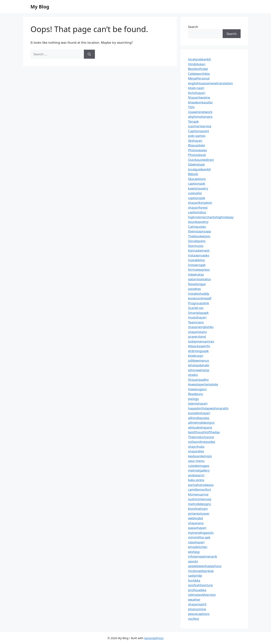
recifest (194, 619)
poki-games (197, 136)
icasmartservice (200, 126)
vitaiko (193, 375)
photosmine (197, 609)
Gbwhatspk (197, 164)
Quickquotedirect (201, 160)
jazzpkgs (194, 289)
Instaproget (197, 265)
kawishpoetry (198, 188)
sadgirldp (195, 575)
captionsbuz (197, 212)
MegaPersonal (199, 78)
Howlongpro (197, 389)
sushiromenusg (200, 499)
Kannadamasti (199, 250)
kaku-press (196, 480)
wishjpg (194, 552)
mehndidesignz (200, 504)
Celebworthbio (199, 74)
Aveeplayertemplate (203, 384)
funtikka (194, 580)
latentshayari (198, 403)
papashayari (197, 528)
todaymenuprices (201, 341)
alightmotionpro (200, 117)
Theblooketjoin (199, 236)
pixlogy (194, 399)
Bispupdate (197, 145)
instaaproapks (199, 255)
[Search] (89, 54)
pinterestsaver (199, 513)
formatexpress (199, 270)
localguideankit (200, 59)
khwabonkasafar (200, 102)
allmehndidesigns (201, 422)
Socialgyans (197, 241)
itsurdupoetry (198, 222)
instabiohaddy (199, 294)
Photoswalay (198, 150)
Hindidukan (197, 64)
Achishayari (197, 93)
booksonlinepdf (200, 298)
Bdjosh (193, 174)
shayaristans (197, 332)
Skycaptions (197, 179)
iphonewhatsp (199, 370)
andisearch (196, 475)
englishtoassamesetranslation (211, 83)
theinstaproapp (200, 231)
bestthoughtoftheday (204, 432)
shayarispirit (197, 604)
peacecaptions (199, 614)
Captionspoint (199, 131)
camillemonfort (200, 489)
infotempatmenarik (203, 556)
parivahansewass (201, 485)
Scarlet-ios (196, 308)
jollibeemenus (199, 360)
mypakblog (196, 260)
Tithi (191, 107)
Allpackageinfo (199, 346)
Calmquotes (197, 227)
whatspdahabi (199, 365)
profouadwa (197, 590)
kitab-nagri (196, 88)
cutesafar (195, 193)
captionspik (197, 183)
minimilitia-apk (199, 537)
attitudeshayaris (200, 427)
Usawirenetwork (200, 112)
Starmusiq (196, 246)
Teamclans (196, 322)
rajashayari (196, 542)
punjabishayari (199, 413)
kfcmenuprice (198, 494)
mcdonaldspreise (201, 571)
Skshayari (195, 141)
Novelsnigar (197, 284)
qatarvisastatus (200, 279)
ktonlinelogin (198, 509)
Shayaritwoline (199, 97)
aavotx (193, 561)
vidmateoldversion (202, 595)
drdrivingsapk (198, 351)
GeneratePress (154, 638)
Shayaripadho (198, 380)
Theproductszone (201, 437)
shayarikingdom (200, 203)
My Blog (40, 7)
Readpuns (196, 394)
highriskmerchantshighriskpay (211, 217)
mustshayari (197, 317)
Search (193, 27)
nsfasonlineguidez (202, 442)
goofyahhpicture (200, 585)
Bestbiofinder (198, 69)
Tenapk (193, 121)
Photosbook (197, 155)
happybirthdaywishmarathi (208, 408)
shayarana (196, 523)
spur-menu (196, 461)
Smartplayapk (198, 313)
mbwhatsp (196, 274)
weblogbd (196, 518)
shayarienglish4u (201, 327)
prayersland (197, 336)
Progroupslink (199, 303)
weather (194, 599)
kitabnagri (196, 356)
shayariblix (196, 451)
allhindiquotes (199, 418)
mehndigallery (199, 470)
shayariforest (198, 207)
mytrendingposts (201, 533)
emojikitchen (198, 547)
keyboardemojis (200, 456)
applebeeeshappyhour (205, 566)
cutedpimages (199, 466)
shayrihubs (196, 446)
